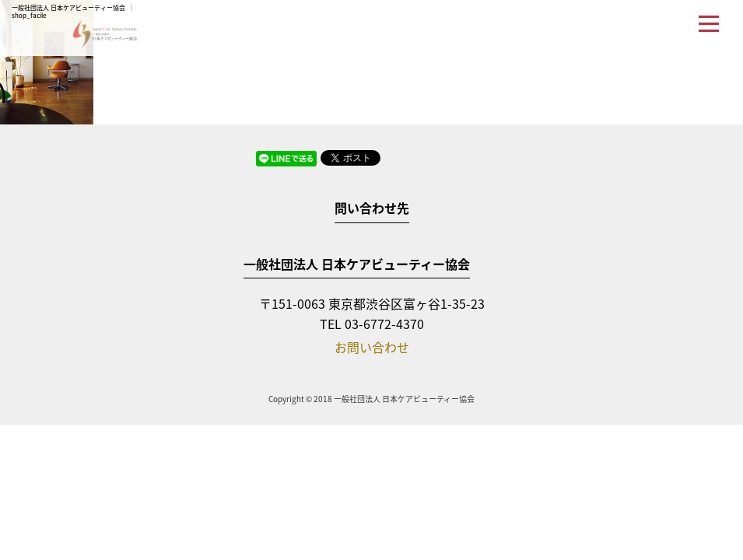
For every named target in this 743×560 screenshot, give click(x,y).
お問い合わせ (372, 347)
